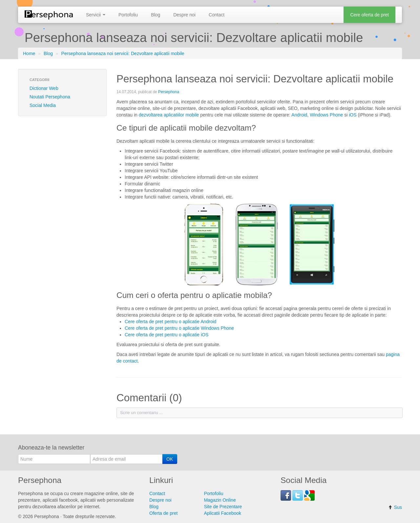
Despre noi (184, 15)
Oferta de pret (163, 513)
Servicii (96, 15)
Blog (156, 15)
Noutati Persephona (50, 97)
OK (170, 459)
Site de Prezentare (223, 507)
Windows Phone (326, 115)
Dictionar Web (44, 88)
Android (299, 115)
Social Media (43, 105)
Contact (217, 15)
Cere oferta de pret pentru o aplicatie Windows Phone (179, 328)
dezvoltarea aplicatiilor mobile (169, 115)
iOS (353, 115)
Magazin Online (220, 500)
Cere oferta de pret (369, 15)
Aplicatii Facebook (222, 513)
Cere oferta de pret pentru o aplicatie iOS (167, 335)
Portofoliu (128, 15)
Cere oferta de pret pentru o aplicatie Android (170, 322)
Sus (395, 507)
